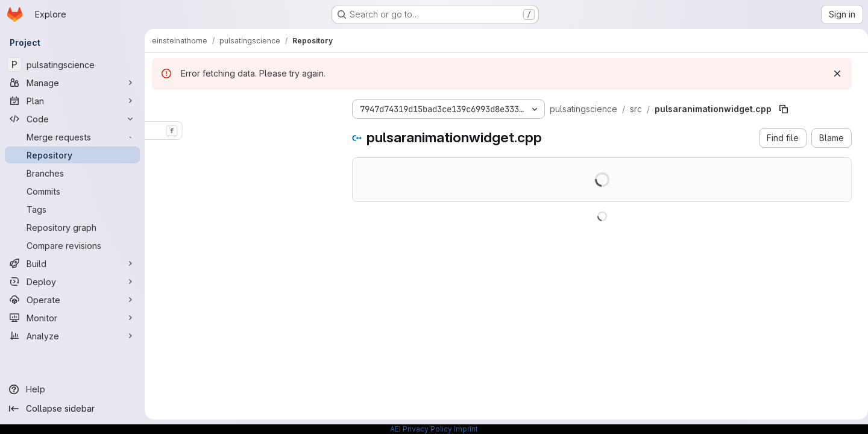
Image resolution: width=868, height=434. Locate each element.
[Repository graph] (72, 227)
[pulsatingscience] (72, 64)
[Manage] (72, 83)
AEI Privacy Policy (421, 429)
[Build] (72, 263)
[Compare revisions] (72, 245)
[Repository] (72, 155)
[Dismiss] (832, 74)
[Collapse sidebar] (72, 409)
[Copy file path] (784, 109)
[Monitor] (72, 318)
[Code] (72, 119)
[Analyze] (72, 336)
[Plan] (72, 101)
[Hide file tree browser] (162, 107)
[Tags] (72, 209)
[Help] (72, 389)
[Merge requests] (72, 137)
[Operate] (72, 300)
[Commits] (72, 191)
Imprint (466, 429)
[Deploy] (72, 281)
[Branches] (72, 173)
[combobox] (242, 131)
